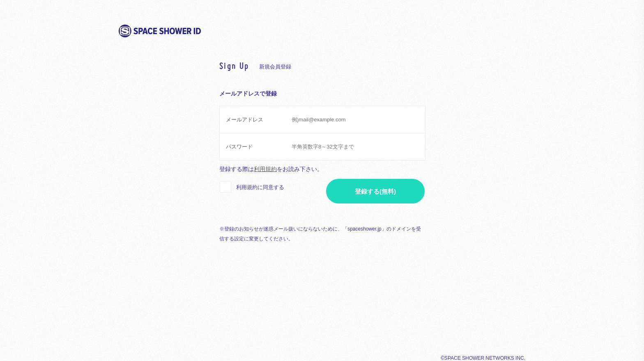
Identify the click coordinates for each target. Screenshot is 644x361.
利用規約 (265, 169)
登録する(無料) (375, 191)
